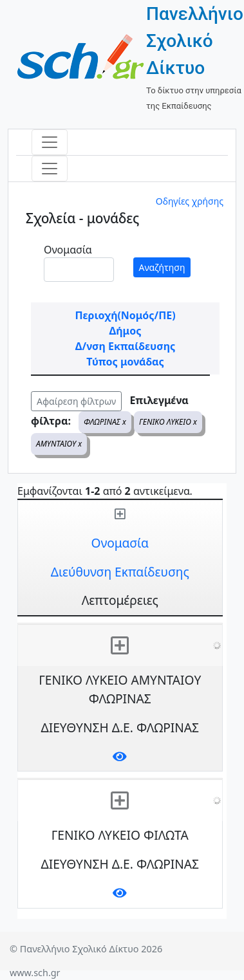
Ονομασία (68, 250)
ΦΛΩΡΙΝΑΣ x (105, 422)
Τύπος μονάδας (125, 362)
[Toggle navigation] (50, 142)
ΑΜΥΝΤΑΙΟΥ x (59, 444)
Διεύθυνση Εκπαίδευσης (120, 572)
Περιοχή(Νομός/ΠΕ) (125, 315)
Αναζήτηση (162, 267)
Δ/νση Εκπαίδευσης (125, 346)
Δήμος (126, 331)
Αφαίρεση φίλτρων (76, 401)
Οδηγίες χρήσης (190, 201)
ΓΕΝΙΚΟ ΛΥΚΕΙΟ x (168, 422)
